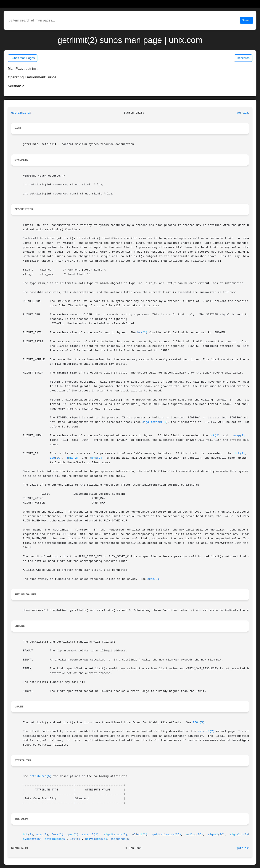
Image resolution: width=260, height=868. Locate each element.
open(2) (72, 835)
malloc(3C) (194, 835)
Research (243, 58)
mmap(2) (239, 436)
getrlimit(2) (21, 113)
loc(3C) (56, 458)
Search (247, 20)
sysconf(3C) (32, 839)
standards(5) (121, 839)
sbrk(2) (96, 458)
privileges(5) (96, 839)
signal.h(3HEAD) (242, 835)
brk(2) (142, 333)
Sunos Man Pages (23, 58)
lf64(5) (199, 723)
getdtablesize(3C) (167, 835)
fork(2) (58, 835)
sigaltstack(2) (154, 422)
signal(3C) (216, 835)
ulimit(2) (140, 835)
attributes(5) (41, 776)
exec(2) (153, 579)
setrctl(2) (206, 731)
